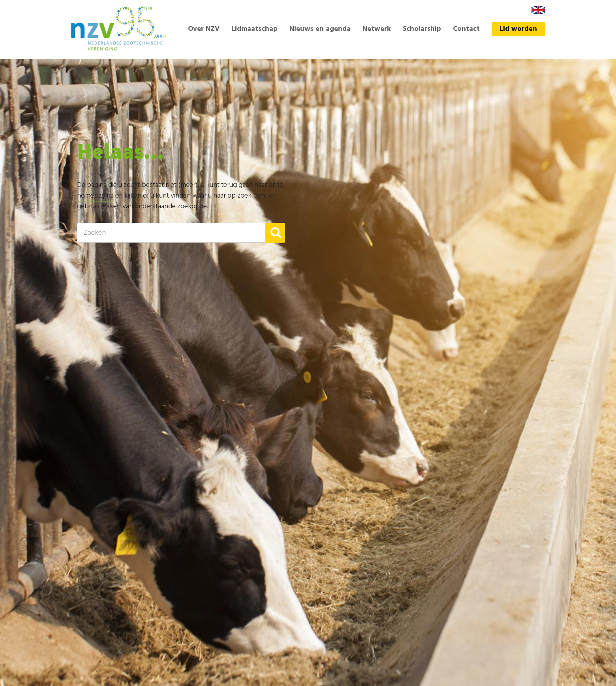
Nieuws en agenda (320, 29)
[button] (275, 233)
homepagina (95, 196)
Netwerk (377, 29)
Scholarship (422, 29)
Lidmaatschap (254, 29)
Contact (466, 29)
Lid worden (518, 29)
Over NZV (204, 29)
